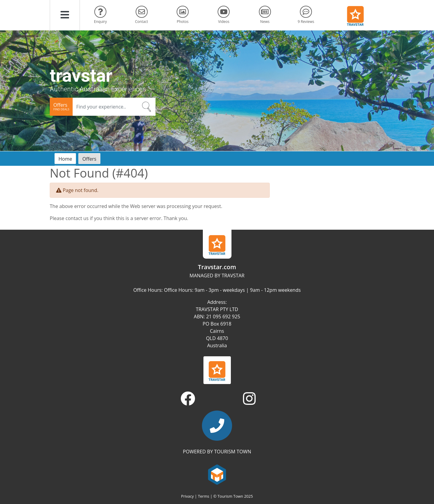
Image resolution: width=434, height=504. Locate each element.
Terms (204, 496)
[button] (65, 15)
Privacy (187, 496)
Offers (89, 159)
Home (65, 159)
